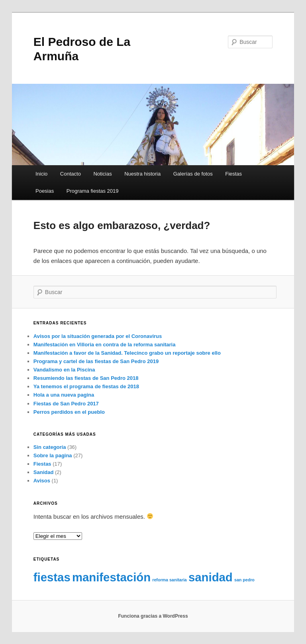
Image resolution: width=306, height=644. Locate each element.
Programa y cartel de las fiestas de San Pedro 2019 (96, 361)
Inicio (41, 174)
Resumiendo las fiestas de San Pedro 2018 (86, 378)
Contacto (71, 174)
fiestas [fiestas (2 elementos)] (52, 577)
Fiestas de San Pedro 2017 (66, 404)
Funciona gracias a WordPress (153, 616)
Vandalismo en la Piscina (64, 370)
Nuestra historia (142, 174)
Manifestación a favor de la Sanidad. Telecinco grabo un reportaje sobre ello (127, 353)
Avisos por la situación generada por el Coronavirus (98, 336)
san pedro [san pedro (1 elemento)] (244, 580)
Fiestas (233, 174)
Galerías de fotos (193, 174)
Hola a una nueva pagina (64, 395)
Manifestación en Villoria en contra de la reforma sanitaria (105, 345)
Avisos (42, 481)
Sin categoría (50, 447)
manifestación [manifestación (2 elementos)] (111, 577)
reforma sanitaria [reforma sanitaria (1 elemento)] (169, 580)
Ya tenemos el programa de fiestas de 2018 (86, 386)
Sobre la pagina (53, 455)
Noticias (102, 174)
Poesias (45, 191)
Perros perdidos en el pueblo (69, 412)
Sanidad (44, 472)
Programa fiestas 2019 (93, 191)
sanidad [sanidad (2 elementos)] (211, 577)
